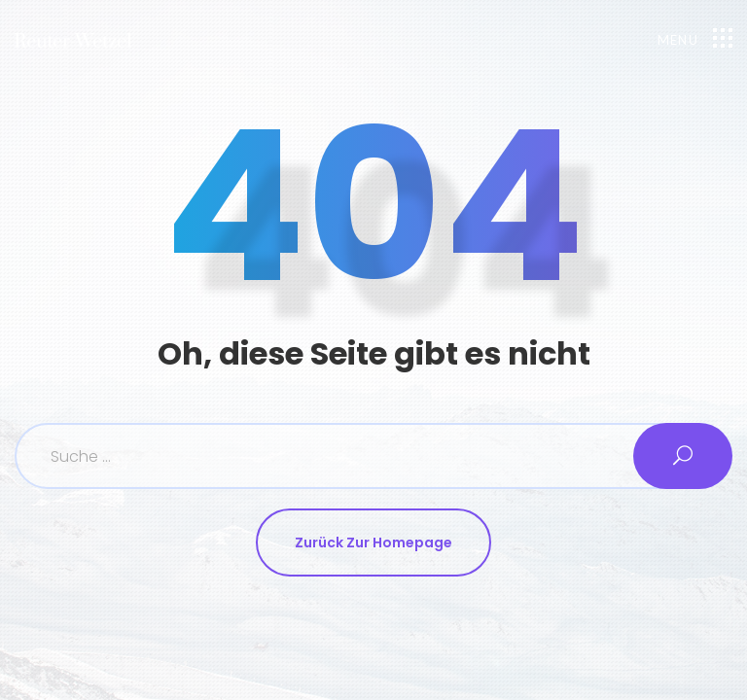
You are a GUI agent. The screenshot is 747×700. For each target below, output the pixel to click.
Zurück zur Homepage (373, 542)
